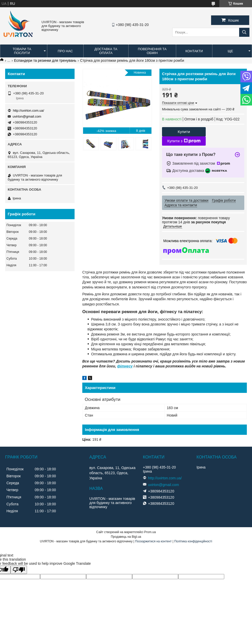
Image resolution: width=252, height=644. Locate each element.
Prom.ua (150, 532)
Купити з (184, 141)
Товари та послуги (22, 51)
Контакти (194, 51)
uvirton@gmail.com (27, 116)
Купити (184, 132)
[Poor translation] (19, 570)
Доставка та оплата (106, 51)
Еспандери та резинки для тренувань (45, 60)
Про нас (65, 51)
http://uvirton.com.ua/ (28, 111)
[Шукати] (244, 32)
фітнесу (125, 366)
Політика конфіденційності (193, 541)
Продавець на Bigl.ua (126, 537)
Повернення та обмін (152, 51)
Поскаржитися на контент (153, 541)
